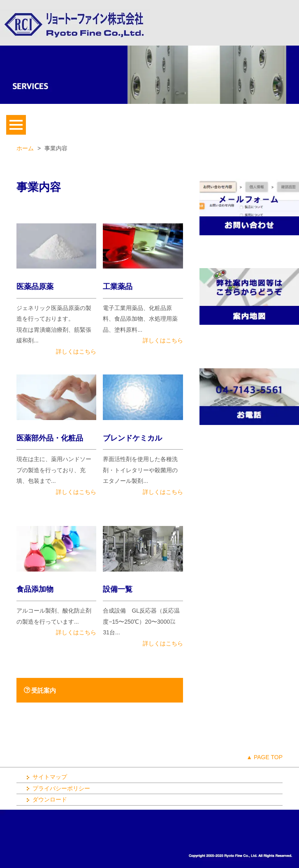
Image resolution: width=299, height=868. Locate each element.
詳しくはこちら (76, 351)
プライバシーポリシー (57, 788)
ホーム (25, 148)
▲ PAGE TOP (264, 757)
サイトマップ (46, 777)
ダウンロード (46, 799)
